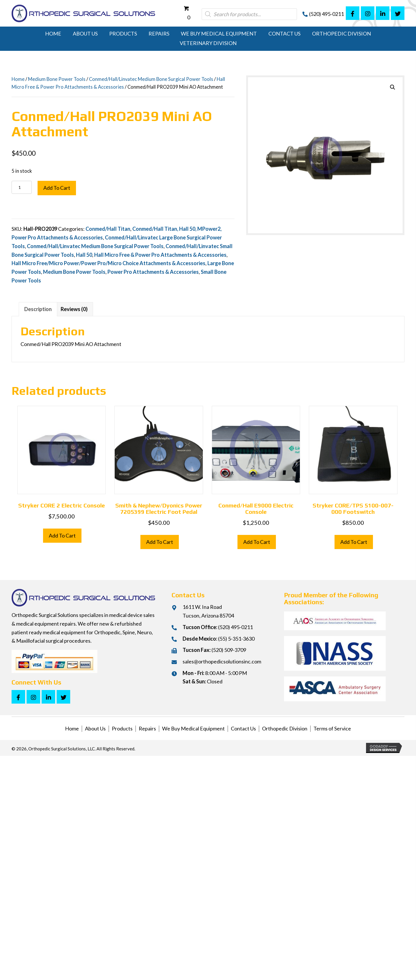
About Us (95, 729)
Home (18, 79)
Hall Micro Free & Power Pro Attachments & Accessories (160, 255)
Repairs (147, 729)
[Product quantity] (22, 187)
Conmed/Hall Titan (108, 229)
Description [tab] (38, 309)
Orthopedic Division (285, 729)
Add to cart (57, 188)
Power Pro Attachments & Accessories (153, 272)
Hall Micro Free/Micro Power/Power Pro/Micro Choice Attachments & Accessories (108, 263)
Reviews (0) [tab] (74, 309)
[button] (353, 13)
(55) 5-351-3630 (236, 639)
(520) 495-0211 (326, 14)
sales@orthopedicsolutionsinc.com (222, 661)
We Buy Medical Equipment (193, 729)
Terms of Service (332, 729)
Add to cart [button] (62, 535)
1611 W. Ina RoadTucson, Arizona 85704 (208, 611)
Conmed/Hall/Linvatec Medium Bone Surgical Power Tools (151, 79)
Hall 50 (84, 255)
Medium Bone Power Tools (57, 79)
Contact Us (243, 729)
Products (122, 729)
